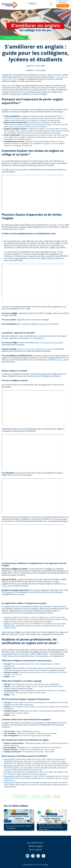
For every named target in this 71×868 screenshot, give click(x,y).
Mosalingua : (9, 766)
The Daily (60, 360)
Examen (48, 797)
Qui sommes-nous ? (36, 843)
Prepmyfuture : (10, 776)
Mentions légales (36, 846)
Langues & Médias (20, 797)
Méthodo (36, 797)
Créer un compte (63, 6)
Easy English (48, 349)
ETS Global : (8, 772)
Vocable (49, 569)
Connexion (63, 2)
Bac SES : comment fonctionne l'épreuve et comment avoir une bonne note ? (51, 827)
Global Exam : (9, 783)
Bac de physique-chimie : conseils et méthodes (19, 827)
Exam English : (9, 759)
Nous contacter (36, 850)
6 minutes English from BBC (29, 349)
